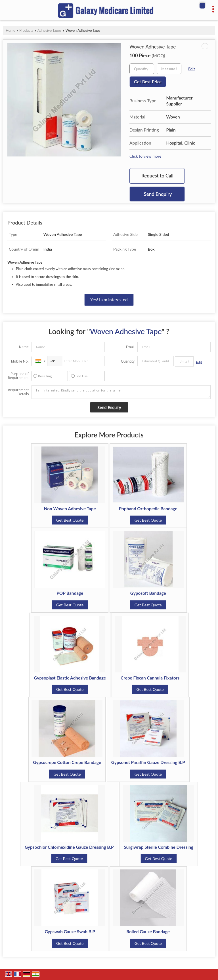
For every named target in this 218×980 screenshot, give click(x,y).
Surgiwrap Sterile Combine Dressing (159, 847)
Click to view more (145, 156)
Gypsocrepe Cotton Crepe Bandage (67, 762)
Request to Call (157, 176)
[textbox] (169, 69)
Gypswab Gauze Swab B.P (70, 932)
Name (24, 347)
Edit (192, 69)
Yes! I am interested (109, 300)
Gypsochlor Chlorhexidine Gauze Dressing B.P (69, 847)
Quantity (128, 361)
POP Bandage (70, 593)
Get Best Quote (70, 520)
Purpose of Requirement (18, 376)
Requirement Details (18, 392)
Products (26, 30)
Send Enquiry (158, 194)
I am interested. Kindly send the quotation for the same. (121, 392)
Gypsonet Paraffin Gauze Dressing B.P (148, 762)
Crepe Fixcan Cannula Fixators (150, 678)
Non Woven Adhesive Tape (70, 509)
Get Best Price (148, 82)
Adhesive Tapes (49, 30)
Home (11, 30)
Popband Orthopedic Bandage (148, 509)
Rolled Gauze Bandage (148, 932)
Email (130, 347)
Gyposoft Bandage (148, 593)
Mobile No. (20, 361)
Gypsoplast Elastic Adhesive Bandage (70, 678)
